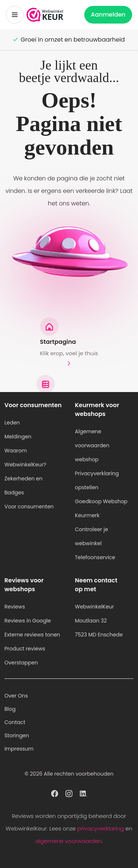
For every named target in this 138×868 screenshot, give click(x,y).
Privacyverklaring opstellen (97, 480)
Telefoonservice (95, 557)
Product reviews (25, 649)
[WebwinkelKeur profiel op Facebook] (55, 793)
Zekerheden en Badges (24, 486)
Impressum (19, 749)
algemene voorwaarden (68, 841)
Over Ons (16, 696)
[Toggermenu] (15, 15)
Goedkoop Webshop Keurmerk (101, 508)
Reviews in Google (28, 621)
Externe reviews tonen (32, 635)
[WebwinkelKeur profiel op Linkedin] (83, 793)
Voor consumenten (29, 507)
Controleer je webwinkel (92, 536)
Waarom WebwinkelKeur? (25, 458)
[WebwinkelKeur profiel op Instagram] (69, 793)
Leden (12, 423)
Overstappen (21, 663)
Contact (15, 722)
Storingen (17, 735)
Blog (10, 709)
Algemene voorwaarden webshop (92, 445)
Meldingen (18, 437)
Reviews (15, 607)
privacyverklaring (101, 828)
